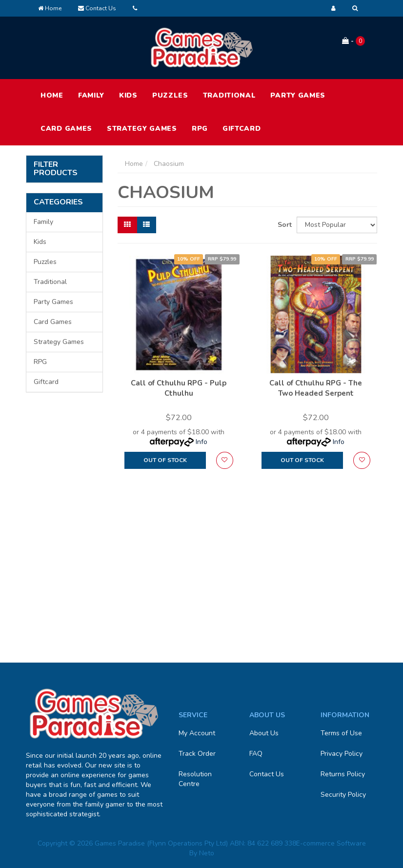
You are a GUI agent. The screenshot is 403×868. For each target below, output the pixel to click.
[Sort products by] (337, 225)
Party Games (298, 95)
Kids (128, 95)
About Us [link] (264, 733)
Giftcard (242, 129)
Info (201, 442)
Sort (283, 225)
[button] (225, 460)
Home (50, 8)
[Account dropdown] (333, 8)
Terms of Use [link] (341, 733)
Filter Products (56, 169)
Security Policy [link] (343, 795)
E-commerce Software (331, 843)
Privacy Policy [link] (342, 754)
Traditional (230, 95)
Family (91, 95)
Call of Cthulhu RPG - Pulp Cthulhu (179, 388)
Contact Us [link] (267, 774)
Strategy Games (142, 129)
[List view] (146, 225)
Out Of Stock (165, 460)
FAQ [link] (256, 754)
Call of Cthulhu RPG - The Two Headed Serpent (316, 388)
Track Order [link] (197, 754)
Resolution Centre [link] (195, 779)
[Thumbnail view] (127, 225)
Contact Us (97, 8)
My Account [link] (197, 733)
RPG (200, 129)
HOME (52, 95)
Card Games (66, 129)
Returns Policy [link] (343, 774)
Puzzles (170, 95)
